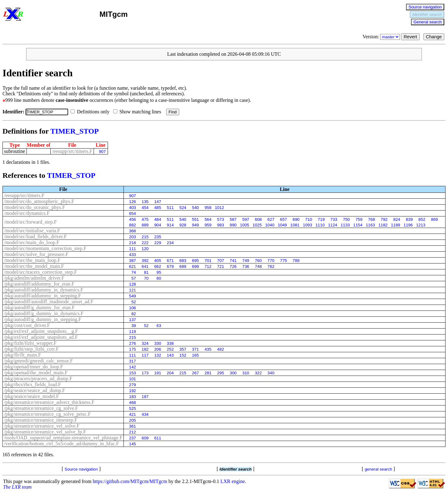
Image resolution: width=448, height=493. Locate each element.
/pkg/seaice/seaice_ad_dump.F (35, 390)
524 (183, 208)
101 (133, 379)
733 (334, 219)
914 (170, 225)
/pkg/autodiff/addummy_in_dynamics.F (44, 290)
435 (208, 349)
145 (133, 444)
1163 (371, 225)
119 (133, 332)
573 (221, 219)
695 (195, 261)
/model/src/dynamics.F (27, 213)
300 (233, 373)
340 (271, 373)
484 (158, 219)
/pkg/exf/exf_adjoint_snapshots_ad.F (41, 337)
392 (145, 261)
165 (195, 355)
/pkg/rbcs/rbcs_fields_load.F (33, 384)
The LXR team (17, 487)
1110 (320, 225)
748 (258, 266)
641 (145, 266)
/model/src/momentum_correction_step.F (45, 248)
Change (434, 37)
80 (159, 278)
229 (158, 243)
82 (134, 314)
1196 (408, 225)
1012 (219, 208)
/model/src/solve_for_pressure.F (36, 254)
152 (183, 355)
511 (170, 208)
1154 (358, 225)
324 (145, 343)
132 (158, 355)
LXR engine (233, 481)
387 (133, 261)
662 (158, 266)
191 (158, 373)
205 (133, 420)
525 (133, 408)
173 (145, 373)
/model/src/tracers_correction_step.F (40, 272)
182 (145, 349)
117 (145, 355)
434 (145, 414)
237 (133, 438)
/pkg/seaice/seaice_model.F (31, 396)
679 (170, 266)
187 (145, 397)
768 (371, 219)
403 (133, 208)
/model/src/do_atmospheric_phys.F (39, 201)
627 (271, 219)
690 (296, 219)
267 (195, 373)
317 (133, 361)
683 (183, 261)
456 (133, 219)
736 (246, 266)
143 (170, 355)
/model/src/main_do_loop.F (32, 242)
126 (133, 202)
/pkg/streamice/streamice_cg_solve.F (41, 408)
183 (133, 397)
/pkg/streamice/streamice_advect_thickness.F (49, 402)
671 (170, 261)
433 (133, 255)
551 (195, 219)
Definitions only (91, 112)
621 (133, 266)
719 (321, 219)
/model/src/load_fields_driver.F (35, 237)
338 (170, 343)
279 (133, 385)
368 (133, 231)
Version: (382, 37)
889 (145, 225)
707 (221, 261)
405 (158, 261)
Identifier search (427, 14)
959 (208, 225)
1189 (396, 225)
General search (428, 22)
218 (133, 243)
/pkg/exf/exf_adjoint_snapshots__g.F (41, 331)
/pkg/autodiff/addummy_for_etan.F (39, 284)
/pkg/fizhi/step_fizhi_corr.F (31, 349)
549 (133, 296)
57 (134, 278)
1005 (245, 225)
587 (233, 219)
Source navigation (425, 7)
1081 (295, 225)
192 (133, 391)
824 (397, 219)
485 (158, 208)
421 (133, 414)
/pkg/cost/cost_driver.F (27, 325)
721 (221, 266)
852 (422, 219)
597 (246, 219)
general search (378, 469)
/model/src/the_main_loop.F (32, 260)
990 (233, 225)
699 (195, 266)
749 (246, 261)
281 (208, 373)
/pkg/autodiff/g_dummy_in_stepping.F (43, 319)
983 (221, 225)
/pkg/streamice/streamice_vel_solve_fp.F (45, 432)
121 (133, 290)
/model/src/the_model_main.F (34, 266)
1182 (383, 225)
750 (346, 219)
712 (208, 266)
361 (133, 426)
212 (133, 432)
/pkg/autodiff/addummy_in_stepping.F (42, 296)
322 (258, 373)
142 (133, 367)
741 (233, 261)
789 (296, 261)
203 (133, 237)
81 (146, 272)
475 (145, 219)
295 (221, 373)
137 (133, 320)
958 (208, 208)
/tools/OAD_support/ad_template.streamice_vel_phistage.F (63, 438)
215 (145, 237)
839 (409, 219)
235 (158, 237)
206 (158, 349)
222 (145, 243)
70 (146, 278)
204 (170, 373)
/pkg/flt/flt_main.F (23, 355)
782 (271, 266)
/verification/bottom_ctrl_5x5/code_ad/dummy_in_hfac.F (61, 444)
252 (170, 349)
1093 (308, 225)
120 (145, 249)
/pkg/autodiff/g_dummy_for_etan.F (39, 308)
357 (183, 349)
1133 (345, 225)
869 (434, 219)
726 (233, 266)
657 (283, 219)
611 (158, 438)
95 (159, 272)
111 (133, 249)
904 (158, 225)
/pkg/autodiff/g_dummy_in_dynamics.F (44, 313)
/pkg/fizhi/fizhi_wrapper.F (30, 343)
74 (134, 272)
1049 (282, 225)
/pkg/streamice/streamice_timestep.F (41, 420)
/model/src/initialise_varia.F (32, 231)
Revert (410, 37)
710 (309, 219)
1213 (421, 225)
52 (134, 302)
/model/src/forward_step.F (30, 222)
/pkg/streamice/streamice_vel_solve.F (42, 426)
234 (170, 243)
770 (271, 261)
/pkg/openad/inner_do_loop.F (34, 367)
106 (133, 308)
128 (133, 284)
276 (133, 343)
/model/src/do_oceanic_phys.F (35, 207)
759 (359, 219)
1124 (333, 225)
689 (183, 266)
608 (258, 219)
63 (159, 326)
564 (208, 219)
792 (384, 219)
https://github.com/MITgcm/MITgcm (130, 481)
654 (133, 213)
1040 (270, 225)
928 (183, 225)
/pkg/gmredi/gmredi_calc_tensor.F (38, 361)
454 (145, 208)
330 (158, 343)
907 (102, 152)
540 (195, 208)
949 (195, 225)
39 (134, 326)
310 (246, 373)
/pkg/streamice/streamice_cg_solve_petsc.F (47, 414)
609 (145, 438)
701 (208, 261)
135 (145, 202)
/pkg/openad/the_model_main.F (36, 373)
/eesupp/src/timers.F (72, 151)
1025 (257, 225)
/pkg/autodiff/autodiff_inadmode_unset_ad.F (49, 302)
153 (133, 373)
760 (258, 261)
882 (133, 225)
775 (283, 261)
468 (133, 403)
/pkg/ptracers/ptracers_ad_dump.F (38, 379)
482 (221, 349)
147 (158, 202)
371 (195, 349)
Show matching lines (138, 112)
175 (133, 349)
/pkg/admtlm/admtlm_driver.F (34, 278)
